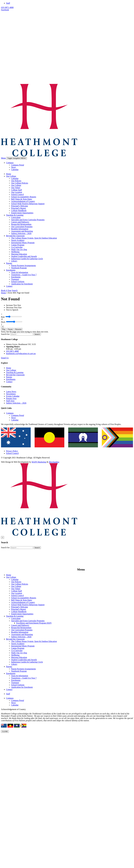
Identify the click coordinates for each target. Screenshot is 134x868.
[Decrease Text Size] (14, 308)
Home (9, 174)
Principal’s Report (19, 208)
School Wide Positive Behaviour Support (28, 204)
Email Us (5, 358)
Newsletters (11, 394)
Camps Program (18, 245)
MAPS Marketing (39, 462)
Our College (11, 176)
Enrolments (11, 270)
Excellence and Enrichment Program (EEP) (34, 623)
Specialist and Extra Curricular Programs (28, 220)
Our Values (16, 188)
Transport (15, 279)
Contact (9, 286)
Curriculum (16, 217)
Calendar (15, 170)
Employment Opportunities (22, 213)
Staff (8, 3)
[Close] (2, 314)
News (13, 167)
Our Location (17, 192)
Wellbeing (15, 252)
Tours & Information (20, 272)
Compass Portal (18, 165)
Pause (10, 329)
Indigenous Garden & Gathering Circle (27, 259)
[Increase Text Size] (14, 305)
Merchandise (54, 462)
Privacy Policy (12, 451)
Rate (3, 317)
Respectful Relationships (21, 224)
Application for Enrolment (22, 284)
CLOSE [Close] (5, 731)
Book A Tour (6, 290)
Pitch (3, 322)
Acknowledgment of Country (23, 201)
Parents (9, 263)
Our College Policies (20, 183)
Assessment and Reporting (22, 231)
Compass (10, 163)
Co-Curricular (17, 247)
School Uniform (18, 282)
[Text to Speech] (12, 310)
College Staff (17, 190)
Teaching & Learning (15, 215)
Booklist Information (20, 229)
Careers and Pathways (20, 222)
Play (4, 329)
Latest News (11, 392)
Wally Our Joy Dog (19, 249)
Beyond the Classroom (15, 236)
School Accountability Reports (24, 197)
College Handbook (19, 211)
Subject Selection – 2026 (21, 233)
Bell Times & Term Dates (22, 199)
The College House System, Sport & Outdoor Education (34, 238)
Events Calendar (13, 396)
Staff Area (10, 401)
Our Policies (16, 181)
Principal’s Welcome (20, 206)
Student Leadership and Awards (24, 256)
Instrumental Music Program (23, 243)
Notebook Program (19, 268)
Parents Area (11, 398)
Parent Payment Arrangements (24, 266)
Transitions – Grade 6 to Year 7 (24, 275)
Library (14, 261)
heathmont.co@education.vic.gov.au (21, 353)
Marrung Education (19, 254)
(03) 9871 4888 (7, 7)
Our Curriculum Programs (22, 227)
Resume (18, 329)
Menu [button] (3, 158)
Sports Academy (18, 240)
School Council (17, 194)
